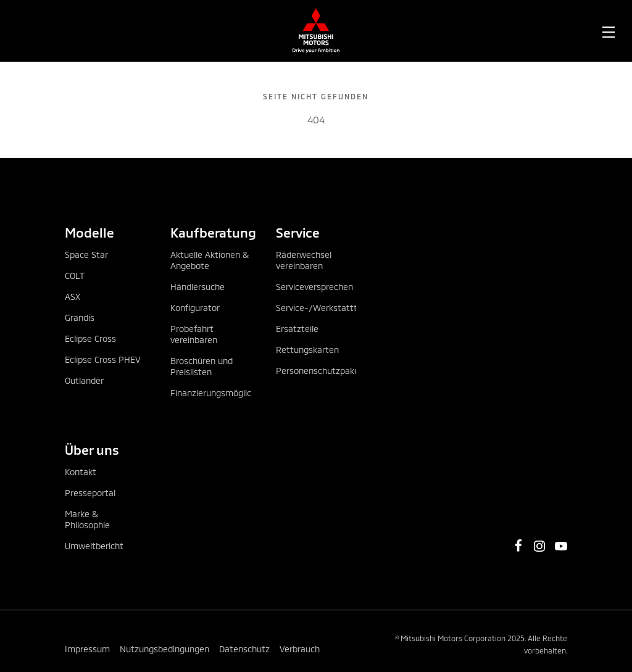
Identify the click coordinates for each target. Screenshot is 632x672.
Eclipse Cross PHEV (103, 359)
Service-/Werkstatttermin (328, 308)
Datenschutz (244, 649)
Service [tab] (298, 232)
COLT (75, 276)
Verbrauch (300, 649)
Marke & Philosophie (87, 519)
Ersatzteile (297, 329)
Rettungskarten (307, 350)
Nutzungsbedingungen (164, 649)
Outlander (84, 380)
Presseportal (90, 493)
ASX (73, 297)
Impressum (87, 649)
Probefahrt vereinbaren (194, 334)
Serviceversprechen (314, 287)
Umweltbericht (94, 546)
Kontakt (81, 472)
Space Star (86, 255)
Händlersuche (197, 287)
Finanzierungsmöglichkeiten (226, 393)
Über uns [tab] (92, 450)
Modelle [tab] (89, 232)
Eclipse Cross (90, 338)
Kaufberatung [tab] (211, 232)
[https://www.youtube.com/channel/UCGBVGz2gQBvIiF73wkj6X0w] (561, 546)
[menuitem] (120, 31)
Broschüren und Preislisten (202, 366)
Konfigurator (195, 308)
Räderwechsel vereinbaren (304, 260)
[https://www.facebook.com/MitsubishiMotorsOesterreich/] (518, 545)
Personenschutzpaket (319, 371)
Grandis (80, 317)
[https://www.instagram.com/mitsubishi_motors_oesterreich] (539, 546)
